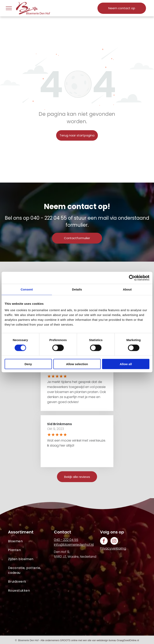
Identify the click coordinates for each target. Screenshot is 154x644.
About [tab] (127, 289)
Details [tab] (77, 289)
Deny (28, 364)
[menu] (9, 8)
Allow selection (77, 364)
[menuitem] (31, 541)
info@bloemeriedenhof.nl (74, 545)
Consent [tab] (27, 289)
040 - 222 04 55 (49, 218)
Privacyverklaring (113, 548)
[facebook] (104, 541)
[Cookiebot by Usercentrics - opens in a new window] (132, 278)
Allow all (126, 364)
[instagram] (114, 541)
